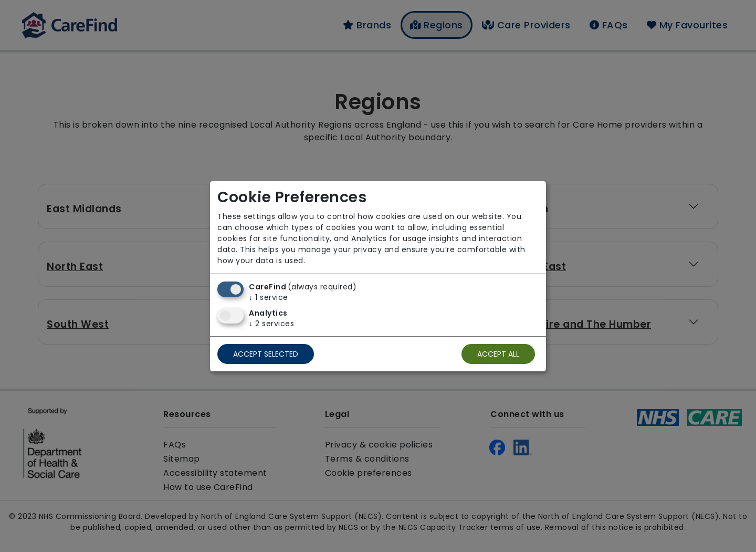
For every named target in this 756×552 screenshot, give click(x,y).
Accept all (498, 354)
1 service (269, 297)
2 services (271, 324)
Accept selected (266, 354)
